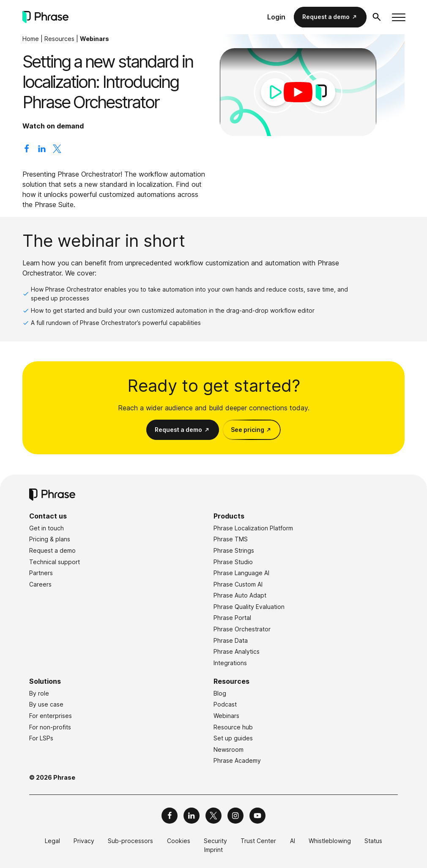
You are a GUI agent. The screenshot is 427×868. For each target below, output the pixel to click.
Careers (40, 584)
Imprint (213, 850)
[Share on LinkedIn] (42, 150)
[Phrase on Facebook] (170, 816)
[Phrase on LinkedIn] (192, 816)
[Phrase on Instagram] (235, 816)
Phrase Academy (237, 760)
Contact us (48, 516)
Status (373, 841)
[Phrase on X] (213, 816)
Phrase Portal (232, 618)
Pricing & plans (50, 539)
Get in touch (47, 528)
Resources (59, 39)
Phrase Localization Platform (253, 528)
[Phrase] (45, 17)
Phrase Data (231, 640)
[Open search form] (377, 17)
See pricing (248, 430)
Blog (220, 693)
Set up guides (233, 738)
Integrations (230, 663)
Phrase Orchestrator (242, 629)
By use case (46, 704)
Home (31, 39)
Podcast (225, 704)
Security (215, 841)
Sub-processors (130, 841)
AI (293, 841)
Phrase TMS (231, 539)
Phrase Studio (233, 562)
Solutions (45, 681)
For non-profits (50, 727)
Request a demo (326, 17)
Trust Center (258, 841)
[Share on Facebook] (27, 150)
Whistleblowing (330, 841)
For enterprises (51, 716)
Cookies (179, 841)
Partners (41, 573)
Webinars (94, 39)
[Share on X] (57, 150)
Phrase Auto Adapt (240, 595)
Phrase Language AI (241, 573)
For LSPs (41, 738)
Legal (52, 841)
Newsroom (229, 749)
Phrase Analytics (237, 651)
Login (276, 17)
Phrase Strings (234, 550)
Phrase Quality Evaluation (249, 607)
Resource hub (233, 727)
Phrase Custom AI (238, 584)
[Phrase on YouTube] (257, 816)
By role (39, 693)
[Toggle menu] (398, 17)
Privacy (84, 841)
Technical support (55, 562)
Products (229, 516)
